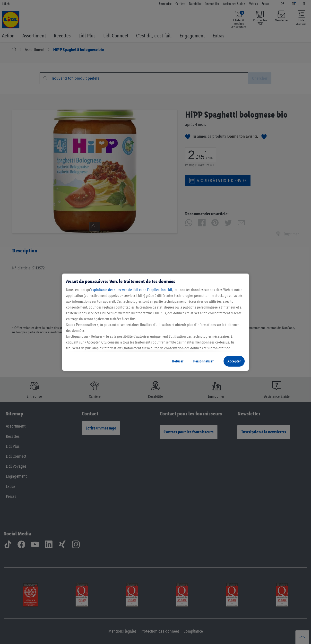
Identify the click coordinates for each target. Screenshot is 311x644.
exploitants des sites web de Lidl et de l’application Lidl (131, 290)
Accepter (234, 361)
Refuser (178, 361)
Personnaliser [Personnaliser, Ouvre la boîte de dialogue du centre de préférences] (203, 361)
